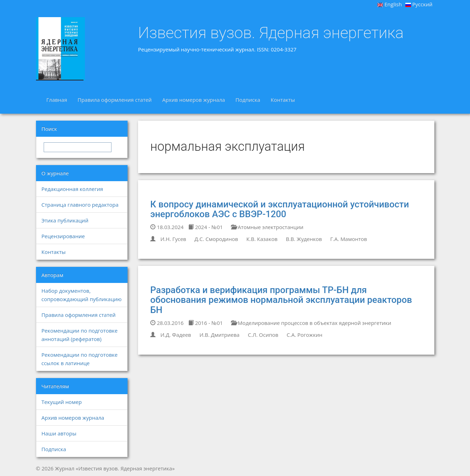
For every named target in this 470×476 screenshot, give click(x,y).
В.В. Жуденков (304, 239)
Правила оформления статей (115, 100)
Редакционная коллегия (72, 189)
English (390, 4)
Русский (419, 4)
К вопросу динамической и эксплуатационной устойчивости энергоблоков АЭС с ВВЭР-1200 (280, 209)
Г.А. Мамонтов (349, 239)
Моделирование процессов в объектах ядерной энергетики (311, 323)
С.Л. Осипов (263, 335)
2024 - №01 (205, 227)
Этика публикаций (65, 220)
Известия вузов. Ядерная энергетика (271, 33)
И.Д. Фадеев (176, 335)
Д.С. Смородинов (216, 239)
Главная (57, 100)
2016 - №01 (205, 323)
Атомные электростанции (267, 227)
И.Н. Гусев (173, 239)
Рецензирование (63, 236)
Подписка (248, 100)
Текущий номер (62, 402)
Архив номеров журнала (194, 100)
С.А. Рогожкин (304, 335)
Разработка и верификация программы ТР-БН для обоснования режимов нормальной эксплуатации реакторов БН (281, 300)
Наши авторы (59, 433)
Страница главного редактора (80, 205)
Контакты (283, 100)
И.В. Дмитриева (220, 335)
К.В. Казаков (262, 239)
